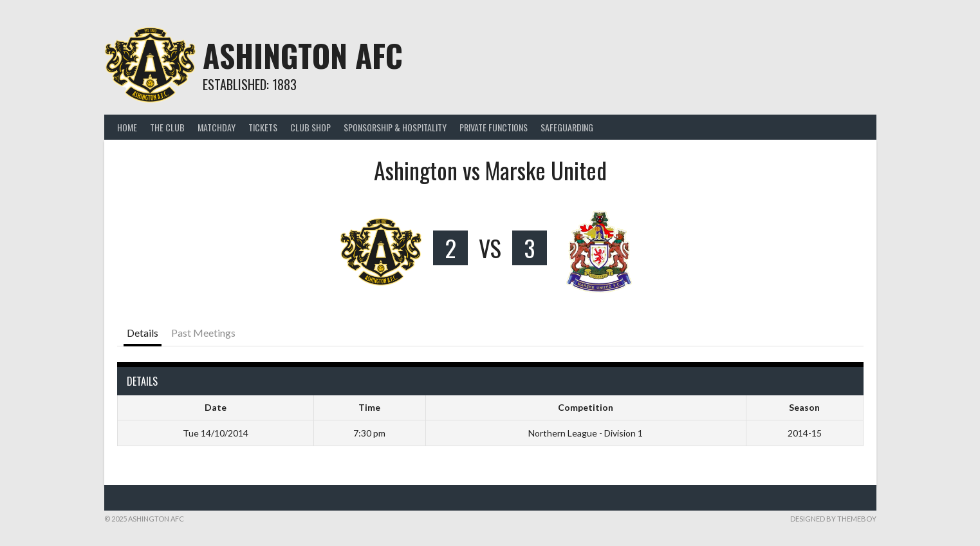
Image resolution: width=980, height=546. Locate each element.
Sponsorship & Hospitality (395, 127)
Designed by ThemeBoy (833, 519)
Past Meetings (203, 333)
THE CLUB (167, 127)
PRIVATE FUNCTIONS (494, 127)
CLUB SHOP (310, 127)
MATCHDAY (217, 127)
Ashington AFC (303, 55)
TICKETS (263, 127)
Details (143, 333)
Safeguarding (567, 127)
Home (127, 127)
